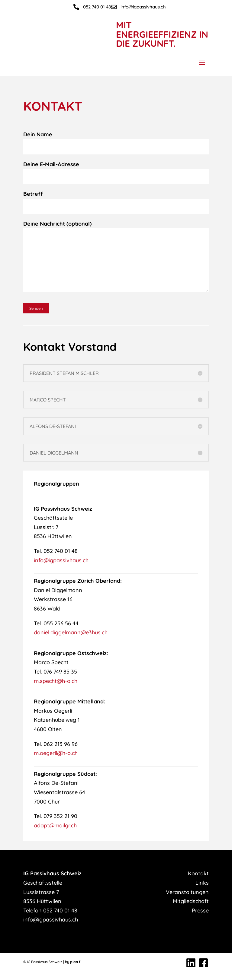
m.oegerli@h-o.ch (56, 753)
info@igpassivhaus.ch (61, 560)
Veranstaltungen (187, 892)
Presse (200, 910)
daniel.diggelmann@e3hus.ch (71, 632)
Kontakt (198, 873)
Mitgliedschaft (191, 901)
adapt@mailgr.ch (55, 825)
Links (202, 883)
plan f (75, 962)
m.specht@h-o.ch (56, 681)
